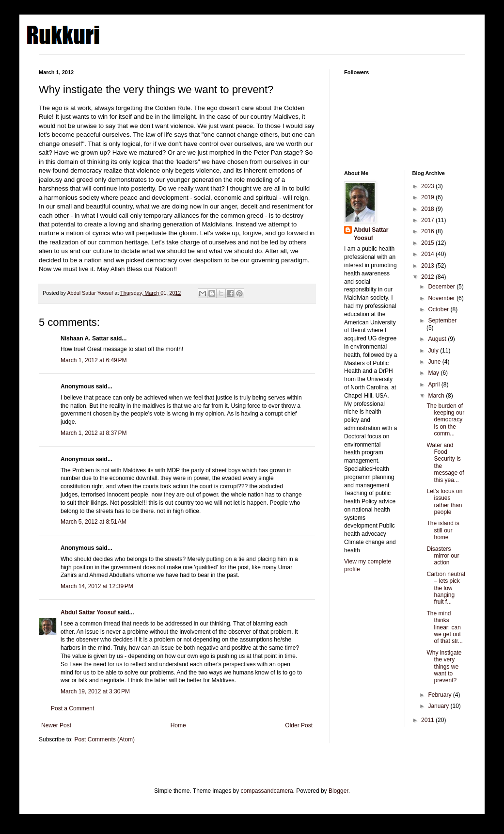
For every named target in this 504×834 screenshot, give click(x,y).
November (442, 298)
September (442, 321)
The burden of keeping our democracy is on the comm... (445, 420)
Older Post (299, 725)
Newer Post (56, 725)
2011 (428, 720)
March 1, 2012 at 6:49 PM (94, 360)
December (442, 287)
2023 (428, 186)
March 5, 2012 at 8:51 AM (94, 522)
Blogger (339, 791)
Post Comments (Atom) (104, 739)
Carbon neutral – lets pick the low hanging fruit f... (446, 588)
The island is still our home (443, 530)
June (435, 362)
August (438, 339)
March (437, 396)
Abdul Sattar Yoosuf (88, 612)
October (439, 309)
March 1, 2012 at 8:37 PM (94, 433)
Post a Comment (72, 708)
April (434, 385)
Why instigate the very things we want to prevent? (444, 667)
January (439, 706)
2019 (428, 197)
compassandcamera (267, 791)
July (434, 351)
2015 (428, 243)
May (434, 373)
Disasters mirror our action (443, 556)
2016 (428, 231)
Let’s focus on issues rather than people (444, 502)
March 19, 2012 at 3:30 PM (95, 691)
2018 (428, 209)
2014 (428, 254)
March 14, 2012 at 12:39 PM (97, 586)
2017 (428, 220)
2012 (428, 277)
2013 (428, 266)
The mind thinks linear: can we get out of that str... (444, 627)
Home (178, 725)
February (440, 695)
